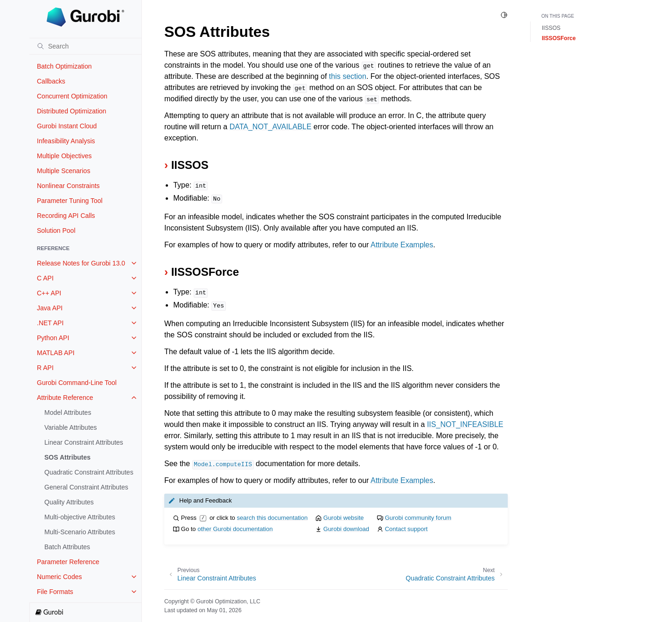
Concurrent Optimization (72, 96)
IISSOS (551, 28)
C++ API (49, 293)
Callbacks (51, 81)
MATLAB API (56, 353)
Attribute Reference (65, 398)
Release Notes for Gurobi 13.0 (81, 263)
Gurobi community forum (418, 518)
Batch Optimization (64, 66)
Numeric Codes (59, 577)
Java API (50, 308)
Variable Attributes (71, 427)
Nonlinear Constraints (68, 186)
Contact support (406, 529)
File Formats (55, 592)
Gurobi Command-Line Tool (77, 383)
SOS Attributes (67, 457)
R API (45, 368)
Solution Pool (56, 231)
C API (45, 278)
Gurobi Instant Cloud (67, 126)
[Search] (85, 46)
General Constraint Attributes (86, 487)
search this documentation (272, 518)
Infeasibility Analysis (66, 141)
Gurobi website (344, 518)
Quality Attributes (69, 502)
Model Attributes (68, 412)
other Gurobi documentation (235, 529)
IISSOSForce (559, 38)
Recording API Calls (66, 216)
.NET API (50, 323)
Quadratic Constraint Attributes (89, 472)
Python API (53, 338)
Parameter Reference (68, 562)
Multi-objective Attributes (80, 517)
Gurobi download (346, 529)
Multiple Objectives (64, 156)
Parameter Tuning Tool (70, 201)
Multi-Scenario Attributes (80, 532)
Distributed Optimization (72, 111)
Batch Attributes (67, 547)
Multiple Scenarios (63, 171)
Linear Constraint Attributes (84, 442)
